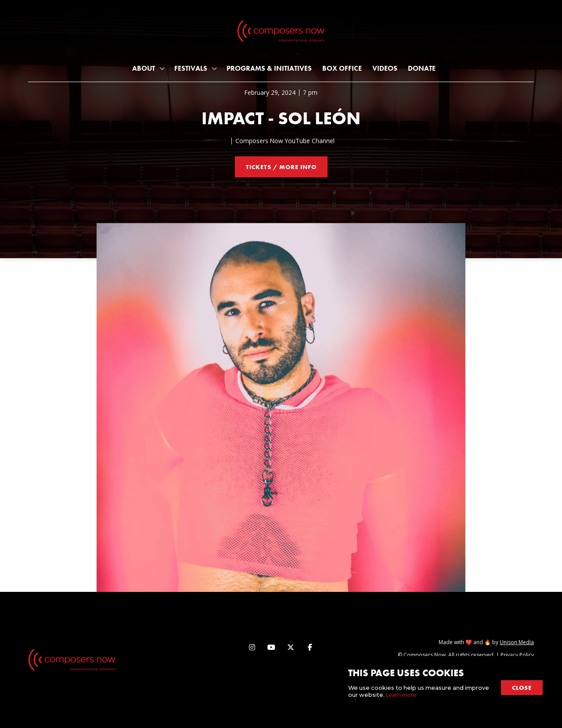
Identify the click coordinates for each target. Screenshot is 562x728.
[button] (148, 68)
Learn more (401, 695)
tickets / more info (281, 167)
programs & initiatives (269, 68)
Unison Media (517, 642)
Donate (422, 68)
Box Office (342, 68)
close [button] (522, 688)
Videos (385, 68)
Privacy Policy (517, 655)
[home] (281, 33)
